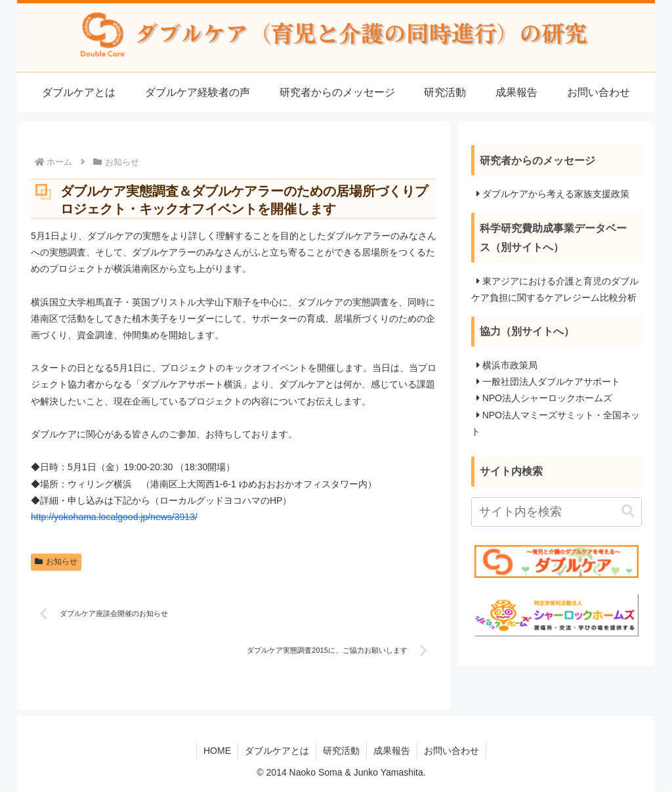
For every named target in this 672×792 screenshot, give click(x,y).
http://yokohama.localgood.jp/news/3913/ (114, 517)
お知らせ (56, 561)
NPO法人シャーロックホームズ (547, 398)
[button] (628, 511)
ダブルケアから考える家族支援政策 (556, 194)
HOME (217, 751)
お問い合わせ (451, 751)
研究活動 (341, 751)
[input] (556, 512)
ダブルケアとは (277, 751)
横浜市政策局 (510, 365)
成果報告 (392, 751)
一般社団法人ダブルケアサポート (551, 382)
